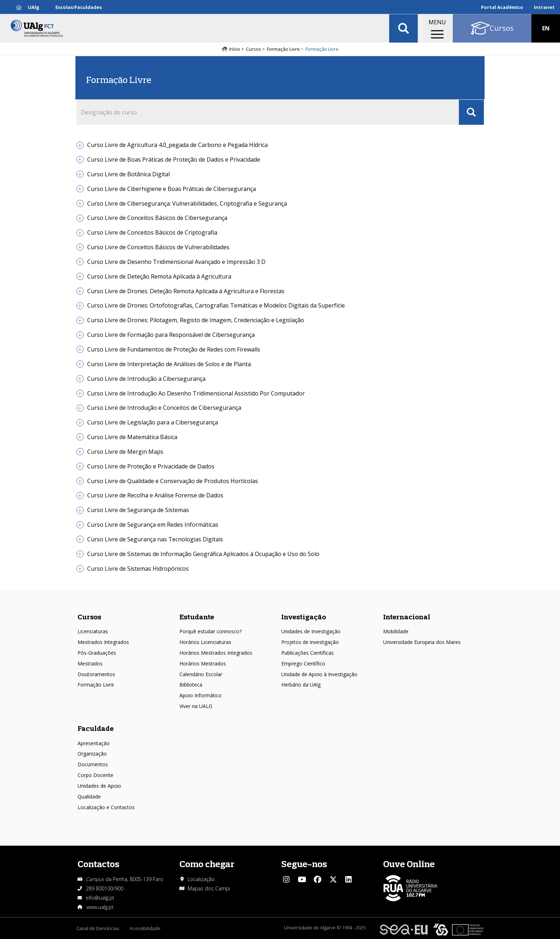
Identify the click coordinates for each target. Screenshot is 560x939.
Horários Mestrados (203, 663)
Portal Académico (502, 7)
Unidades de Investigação (311, 631)
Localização (201, 879)
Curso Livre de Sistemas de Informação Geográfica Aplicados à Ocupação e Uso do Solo (203, 554)
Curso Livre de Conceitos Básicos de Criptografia (152, 232)
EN (546, 29)
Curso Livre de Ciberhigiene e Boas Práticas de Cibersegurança (172, 189)
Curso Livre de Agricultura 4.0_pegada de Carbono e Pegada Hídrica (177, 145)
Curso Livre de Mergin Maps (125, 452)
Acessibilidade (145, 928)
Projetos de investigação (310, 642)
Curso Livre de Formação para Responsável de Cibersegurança (171, 335)
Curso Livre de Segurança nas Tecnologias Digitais (155, 539)
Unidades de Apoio (99, 786)
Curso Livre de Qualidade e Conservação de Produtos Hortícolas (173, 481)
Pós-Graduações (97, 653)
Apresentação (94, 743)
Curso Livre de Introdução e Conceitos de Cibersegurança (164, 408)
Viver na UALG (196, 706)
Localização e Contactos (106, 807)
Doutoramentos (96, 674)
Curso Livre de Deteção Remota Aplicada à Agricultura (159, 276)
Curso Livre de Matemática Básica (132, 437)
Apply (471, 112)
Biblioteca (191, 685)
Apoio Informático (200, 695)
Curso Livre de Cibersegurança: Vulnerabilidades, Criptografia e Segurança (187, 203)
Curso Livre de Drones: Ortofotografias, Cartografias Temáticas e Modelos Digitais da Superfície (216, 305)
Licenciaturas (93, 631)
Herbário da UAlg (301, 685)
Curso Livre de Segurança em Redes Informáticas (153, 525)
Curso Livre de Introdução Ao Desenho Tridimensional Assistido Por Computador (196, 393)
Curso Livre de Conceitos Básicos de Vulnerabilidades (158, 247)
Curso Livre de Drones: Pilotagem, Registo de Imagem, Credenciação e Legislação (196, 320)
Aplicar (403, 29)
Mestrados (90, 663)
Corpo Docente (95, 775)
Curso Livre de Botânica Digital (128, 174)
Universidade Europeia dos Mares (422, 642)
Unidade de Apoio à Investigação (319, 674)
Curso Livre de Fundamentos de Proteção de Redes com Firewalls (174, 349)
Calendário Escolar (201, 674)
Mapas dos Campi (209, 888)
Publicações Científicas (308, 653)
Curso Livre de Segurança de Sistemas (138, 510)
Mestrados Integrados (103, 642)
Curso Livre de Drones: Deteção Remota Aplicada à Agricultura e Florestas (186, 291)
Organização (92, 754)
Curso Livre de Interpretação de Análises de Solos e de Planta (169, 364)
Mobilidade (396, 631)
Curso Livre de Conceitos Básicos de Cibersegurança (157, 218)
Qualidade (89, 797)
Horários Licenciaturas (205, 642)
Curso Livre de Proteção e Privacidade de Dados (151, 466)
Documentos (93, 764)
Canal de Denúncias (98, 928)
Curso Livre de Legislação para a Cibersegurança (153, 422)
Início (235, 49)
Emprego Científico (303, 663)
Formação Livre (283, 49)
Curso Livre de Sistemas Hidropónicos (138, 569)
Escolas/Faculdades (79, 7)
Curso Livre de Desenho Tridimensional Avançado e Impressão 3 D (176, 262)
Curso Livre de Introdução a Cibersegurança (146, 379)
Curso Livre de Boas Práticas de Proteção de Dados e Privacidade (174, 159)
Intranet (544, 7)
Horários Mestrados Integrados (216, 653)
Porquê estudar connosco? (210, 631)
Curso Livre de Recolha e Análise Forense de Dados (155, 495)
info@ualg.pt (100, 898)
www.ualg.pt (100, 907)
